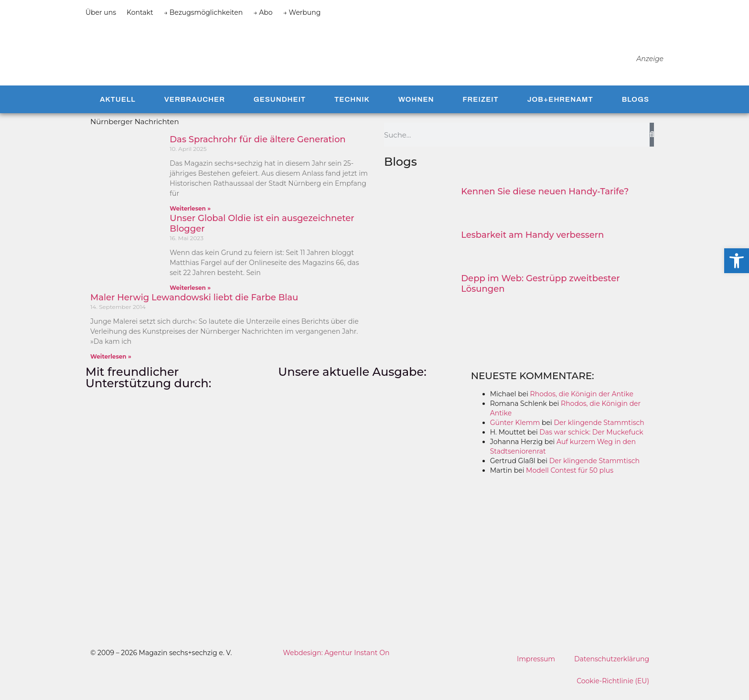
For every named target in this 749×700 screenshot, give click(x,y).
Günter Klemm (515, 429)
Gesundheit (280, 106)
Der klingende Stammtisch (599, 429)
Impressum (535, 666)
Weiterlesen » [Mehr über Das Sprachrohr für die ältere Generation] (190, 215)
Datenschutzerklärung (611, 666)
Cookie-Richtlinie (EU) (613, 688)
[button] (737, 261)
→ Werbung (302, 12)
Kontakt (140, 12)
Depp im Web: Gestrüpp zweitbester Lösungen (540, 290)
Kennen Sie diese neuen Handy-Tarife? (545, 198)
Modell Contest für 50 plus (570, 477)
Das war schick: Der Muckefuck (591, 439)
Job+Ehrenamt (560, 106)
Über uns (101, 12)
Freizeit (480, 106)
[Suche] (652, 141)
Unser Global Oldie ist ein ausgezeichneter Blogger (262, 230)
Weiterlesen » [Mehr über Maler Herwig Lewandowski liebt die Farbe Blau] (111, 363)
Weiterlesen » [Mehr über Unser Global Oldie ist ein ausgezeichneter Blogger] (190, 294)
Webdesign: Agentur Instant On (336, 659)
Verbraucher (195, 106)
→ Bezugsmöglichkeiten (203, 12)
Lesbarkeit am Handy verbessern (532, 242)
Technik (352, 106)
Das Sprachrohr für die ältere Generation (257, 146)
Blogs (636, 106)
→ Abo (263, 12)
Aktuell (118, 106)
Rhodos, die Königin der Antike (582, 401)
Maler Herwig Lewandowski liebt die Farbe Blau (194, 304)
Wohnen (416, 106)
